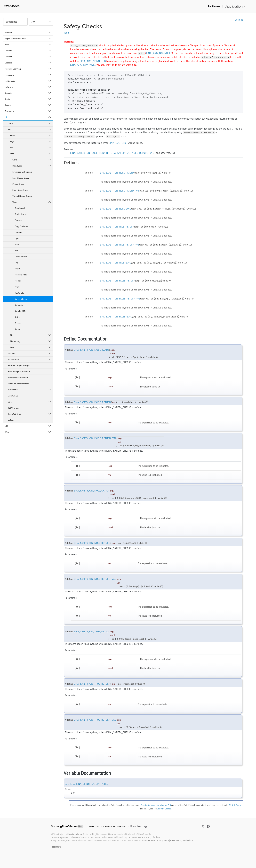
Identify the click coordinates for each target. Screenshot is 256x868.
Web (28, 432)
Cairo (30, 123)
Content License (164, 809)
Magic (17, 269)
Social (28, 99)
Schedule (19, 305)
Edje (31, 142)
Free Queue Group (21, 178)
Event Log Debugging (22, 172)
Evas (31, 347)
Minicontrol (30, 390)
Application (235, 6)
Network (28, 87)
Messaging (28, 75)
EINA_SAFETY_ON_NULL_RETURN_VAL (120, 191)
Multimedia (28, 81)
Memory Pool (21, 275)
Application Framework (28, 39)
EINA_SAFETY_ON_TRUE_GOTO (115, 263)
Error (17, 245)
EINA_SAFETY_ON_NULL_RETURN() (90, 153)
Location (28, 63)
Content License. (148, 840)
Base (28, 45)
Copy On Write (21, 226)
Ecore (31, 136)
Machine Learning (28, 69)
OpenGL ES (13, 396)
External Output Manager (19, 366)
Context (28, 57)
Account (28, 33)
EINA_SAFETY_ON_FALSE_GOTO (116, 317)
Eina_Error (70, 784)
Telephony (28, 111)
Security (28, 93)
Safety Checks (21, 299)
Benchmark (20, 208)
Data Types (32, 166)
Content (28, 51)
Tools (32, 202)
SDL (30, 402)
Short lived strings (20, 190)
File (16, 251)
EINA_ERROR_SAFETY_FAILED (92, 784)
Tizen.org (94, 826)
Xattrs (17, 329)
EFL (30, 130)
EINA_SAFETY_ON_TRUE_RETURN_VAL (119, 245)
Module (18, 281)
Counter (18, 232)
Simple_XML (20, 311)
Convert (18, 220)
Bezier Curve (21, 214)
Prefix (17, 287)
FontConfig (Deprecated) (19, 372)
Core (32, 160)
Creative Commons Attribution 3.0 (156, 805)
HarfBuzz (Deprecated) (18, 384)
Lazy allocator (21, 257)
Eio (31, 335)
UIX (28, 426)
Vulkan (11, 420)
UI (28, 117)
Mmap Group (18, 184)
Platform (214, 6)
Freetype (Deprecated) (18, 378)
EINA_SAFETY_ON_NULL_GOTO (115, 209)
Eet (31, 148)
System (28, 105)
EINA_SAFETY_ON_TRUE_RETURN (117, 227)
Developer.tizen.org (115, 826)
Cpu (17, 238)
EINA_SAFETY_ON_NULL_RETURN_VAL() (133, 153)
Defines (239, 20)
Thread (18, 323)
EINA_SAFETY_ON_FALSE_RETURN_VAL (120, 299)
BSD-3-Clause (235, 805)
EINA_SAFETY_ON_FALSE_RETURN (117, 281)
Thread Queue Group (22, 196)
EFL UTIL (30, 353)
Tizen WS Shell (30, 414)
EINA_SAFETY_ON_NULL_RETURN (117, 173)
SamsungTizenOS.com (64, 826)
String (17, 317)
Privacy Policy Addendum (181, 840)
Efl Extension (30, 359)
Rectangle (19, 293)
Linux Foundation (75, 834)
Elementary (31, 341)
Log (16, 263)
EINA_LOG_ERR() (118, 143)
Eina (31, 154)
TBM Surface (14, 408)
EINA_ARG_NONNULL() (159, 53)
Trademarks (56, 847)
